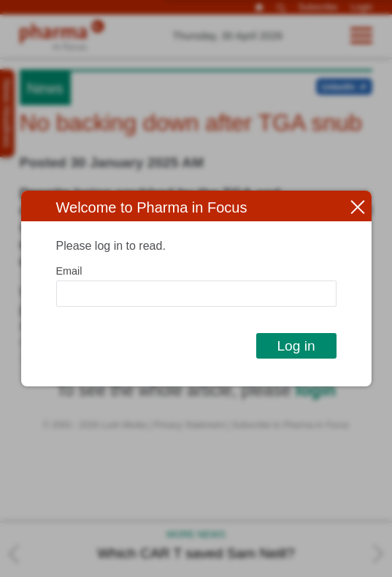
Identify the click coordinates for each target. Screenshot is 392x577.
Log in (296, 346)
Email (69, 271)
